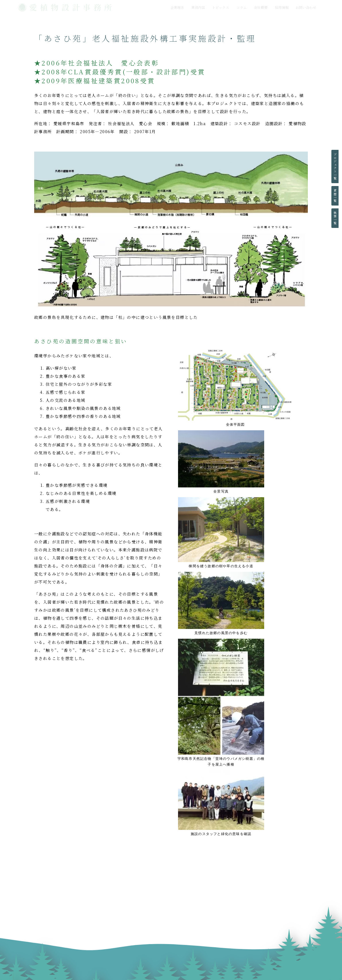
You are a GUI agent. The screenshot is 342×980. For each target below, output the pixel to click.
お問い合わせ (306, 7)
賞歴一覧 (335, 196)
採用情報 (282, 7)
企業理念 (177, 7)
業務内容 (198, 7)
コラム (241, 7)
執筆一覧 (335, 218)
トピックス (221, 7)
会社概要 (261, 7)
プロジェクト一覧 (335, 166)
